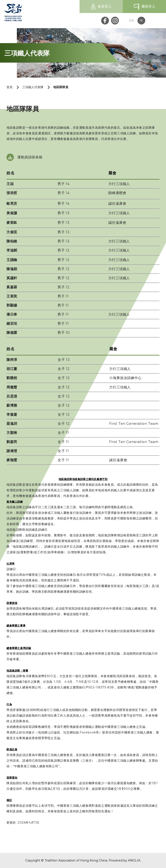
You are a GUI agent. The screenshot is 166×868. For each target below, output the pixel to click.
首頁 (10, 87)
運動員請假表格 (30, 157)
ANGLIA (134, 860)
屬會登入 (148, 6)
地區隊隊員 (61, 87)
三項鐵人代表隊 (33, 87)
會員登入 (105, 6)
